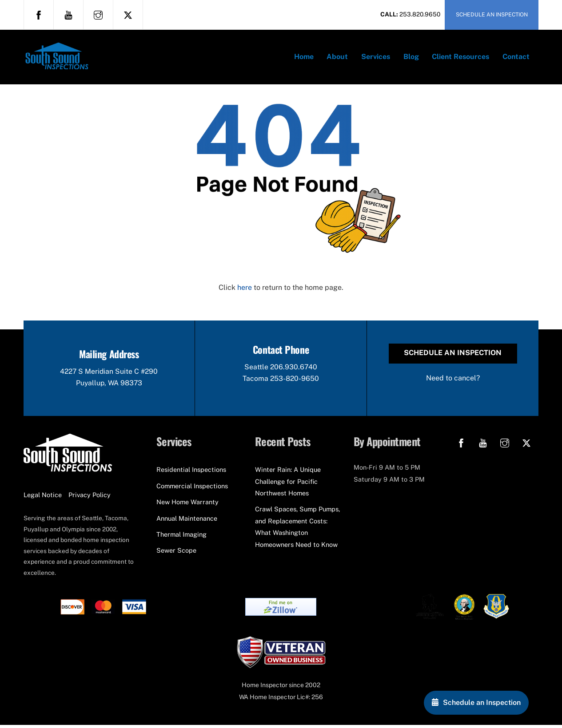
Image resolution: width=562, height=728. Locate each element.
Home (304, 57)
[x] (128, 14)
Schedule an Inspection (453, 355)
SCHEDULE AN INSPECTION (492, 14)
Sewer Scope (176, 553)
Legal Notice (43, 497)
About (337, 57)
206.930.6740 (294, 370)
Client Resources (460, 57)
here (245, 290)
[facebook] (39, 14)
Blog (411, 57)
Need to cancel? (453, 380)
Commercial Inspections (192, 489)
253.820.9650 (420, 14)
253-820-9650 (295, 381)
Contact (516, 57)
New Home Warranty (187, 504)
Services (376, 57)
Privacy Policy (90, 497)
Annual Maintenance (187, 521)
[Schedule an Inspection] (476, 703)
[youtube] (68, 14)
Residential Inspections (191, 473)
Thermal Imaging (181, 537)
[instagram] (98, 14)
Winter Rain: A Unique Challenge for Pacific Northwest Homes (288, 484)
